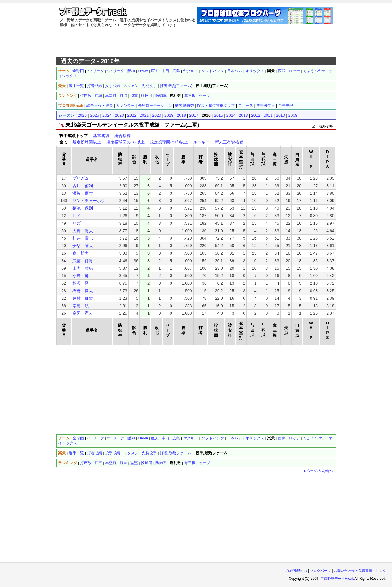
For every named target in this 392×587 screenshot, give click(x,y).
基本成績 (101, 136)
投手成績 (113, 86)
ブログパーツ (320, 571)
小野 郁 (81, 276)
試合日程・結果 (100, 105)
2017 (194, 115)
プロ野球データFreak (337, 579)
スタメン (131, 86)
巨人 (155, 71)
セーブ (204, 96)
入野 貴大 (83, 231)
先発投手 (149, 86)
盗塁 (134, 96)
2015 (218, 115)
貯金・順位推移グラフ (216, 105)
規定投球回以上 (87, 142)
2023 (119, 115)
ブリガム (81, 178)
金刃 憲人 (83, 313)
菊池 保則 (83, 208)
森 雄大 (81, 253)
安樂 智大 (83, 246)
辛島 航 (81, 306)
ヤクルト (191, 71)
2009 (293, 115)
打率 (98, 96)
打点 (123, 96)
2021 (144, 115)
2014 (231, 115)
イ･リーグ (96, 71)
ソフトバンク (213, 71)
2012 (256, 115)
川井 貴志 (83, 238)
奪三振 (190, 96)
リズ (77, 223)
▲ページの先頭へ (318, 471)
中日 (166, 71)
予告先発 (286, 105)
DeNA (143, 71)
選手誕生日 (266, 105)
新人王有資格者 (229, 142)
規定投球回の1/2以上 (125, 142)
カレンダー (125, 105)
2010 (280, 115)
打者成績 (95, 86)
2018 (181, 115)
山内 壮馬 (83, 268)
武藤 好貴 (83, 261)
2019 (169, 115)
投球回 (147, 96)
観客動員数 (185, 105)
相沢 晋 (81, 283)
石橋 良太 (83, 291)
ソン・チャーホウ (89, 201)
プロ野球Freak (296, 571)
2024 (107, 115)
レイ (77, 216)
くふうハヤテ (314, 71)
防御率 (161, 96)
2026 (82, 115)
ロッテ (294, 71)
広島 (176, 71)
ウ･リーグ (116, 71)
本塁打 (111, 96)
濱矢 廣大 (83, 193)
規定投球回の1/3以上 (169, 142)
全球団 (78, 71)
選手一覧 (76, 86)
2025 (95, 115)
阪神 (131, 71)
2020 (156, 115)
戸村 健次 (83, 298)
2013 (243, 115)
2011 (268, 115)
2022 (132, 115)
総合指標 (123, 136)
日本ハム (235, 71)
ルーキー (201, 142)
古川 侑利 (83, 186)
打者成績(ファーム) (176, 86)
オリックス (255, 71)
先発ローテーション (155, 105)
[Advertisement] (196, 42)
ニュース (246, 105)
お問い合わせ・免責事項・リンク (360, 571)
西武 (282, 71)
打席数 (86, 96)
